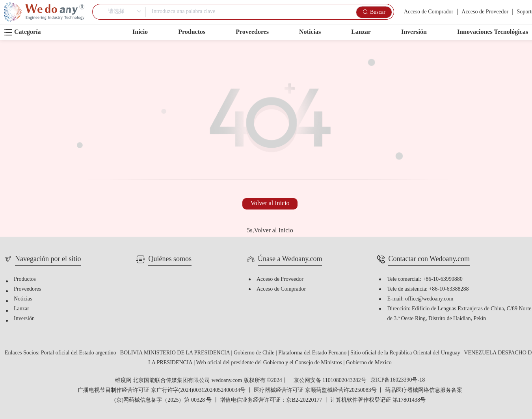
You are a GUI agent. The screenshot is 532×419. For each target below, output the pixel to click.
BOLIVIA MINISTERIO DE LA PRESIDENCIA (176, 353)
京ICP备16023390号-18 (398, 380)
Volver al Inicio (270, 203)
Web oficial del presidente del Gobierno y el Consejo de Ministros (270, 363)
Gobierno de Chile (255, 353)
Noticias (310, 32)
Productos (192, 32)
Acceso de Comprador (429, 12)
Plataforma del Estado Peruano (313, 353)
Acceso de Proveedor (485, 12)
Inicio (140, 32)
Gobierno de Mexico (369, 363)
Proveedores (252, 32)
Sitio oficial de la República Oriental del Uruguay (406, 353)
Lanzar (361, 32)
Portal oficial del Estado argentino (79, 353)
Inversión (414, 32)
